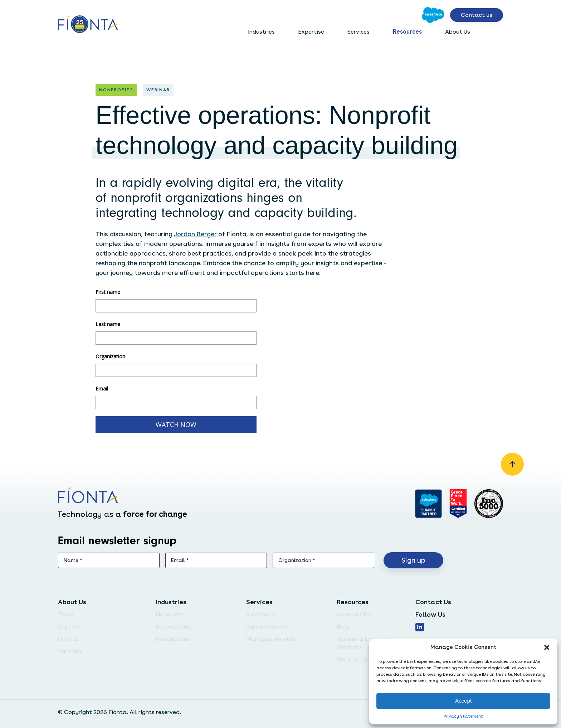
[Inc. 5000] (489, 504)
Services (358, 32)
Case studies (355, 614)
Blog (343, 627)
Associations (173, 627)
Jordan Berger (195, 234)
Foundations (173, 639)
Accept (463, 701)
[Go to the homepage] (88, 25)
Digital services (267, 627)
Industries (261, 32)
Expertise (311, 32)
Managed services (271, 639)
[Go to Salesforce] (433, 15)
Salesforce (261, 614)
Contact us (477, 15)
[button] (547, 647)
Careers (69, 627)
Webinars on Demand (366, 659)
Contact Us (433, 602)
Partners (70, 651)
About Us (458, 32)
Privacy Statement (463, 716)
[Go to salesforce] (428, 504)
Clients (68, 639)
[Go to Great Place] (458, 504)
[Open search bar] (497, 32)
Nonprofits (170, 614)
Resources (407, 32)
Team (66, 614)
